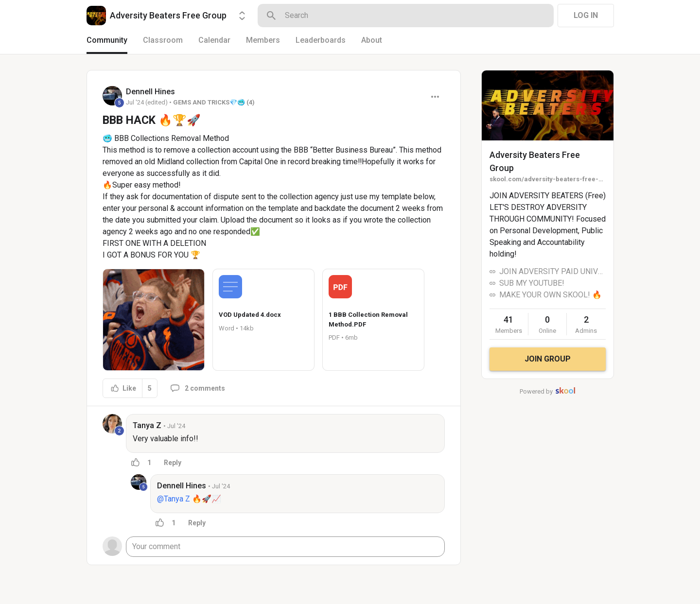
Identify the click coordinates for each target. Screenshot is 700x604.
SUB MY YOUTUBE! (532, 283)
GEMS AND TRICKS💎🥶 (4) (214, 102)
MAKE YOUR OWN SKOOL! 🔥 (551, 295)
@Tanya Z (174, 499)
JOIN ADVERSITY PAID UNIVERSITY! (552, 271)
